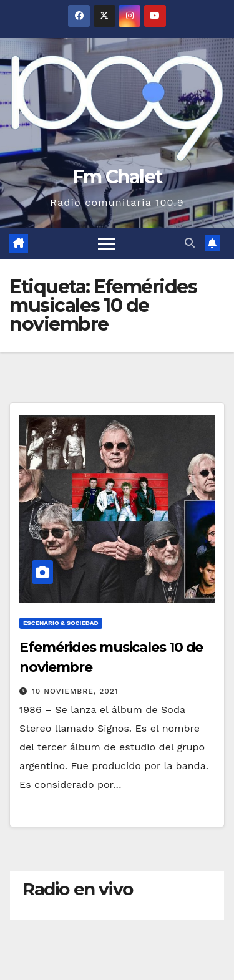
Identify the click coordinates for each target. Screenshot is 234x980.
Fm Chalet (117, 177)
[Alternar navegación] (107, 243)
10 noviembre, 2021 (75, 691)
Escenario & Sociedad (61, 623)
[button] (190, 243)
